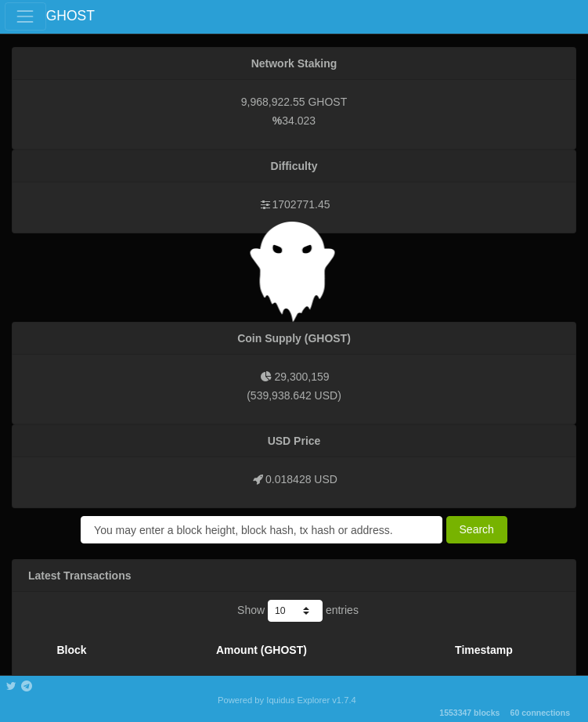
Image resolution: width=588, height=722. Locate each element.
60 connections (540, 713)
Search (477, 529)
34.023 (299, 121)
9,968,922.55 (273, 102)
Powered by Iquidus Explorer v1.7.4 (287, 700)
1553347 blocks (469, 713)
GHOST (70, 16)
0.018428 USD (301, 479)
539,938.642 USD (294, 395)
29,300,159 (301, 377)
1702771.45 (301, 204)
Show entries (298, 611)
